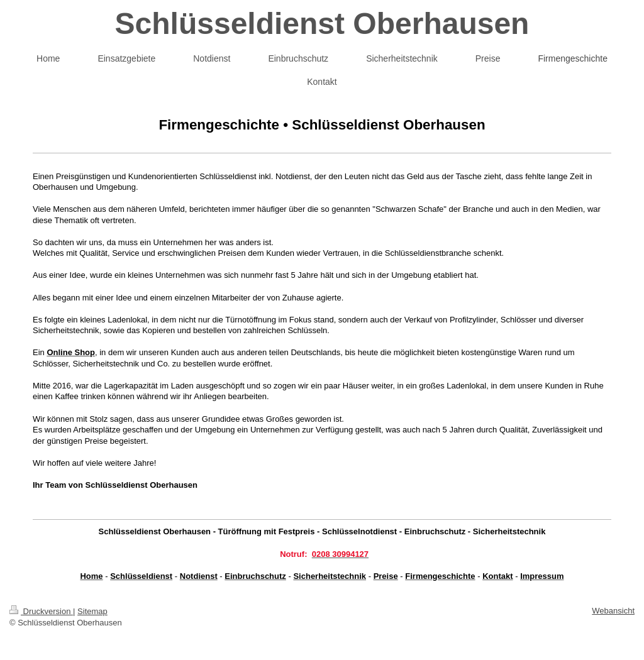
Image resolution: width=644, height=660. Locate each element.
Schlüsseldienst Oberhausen (322, 24)
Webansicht (613, 611)
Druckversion (41, 611)
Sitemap (92, 611)
